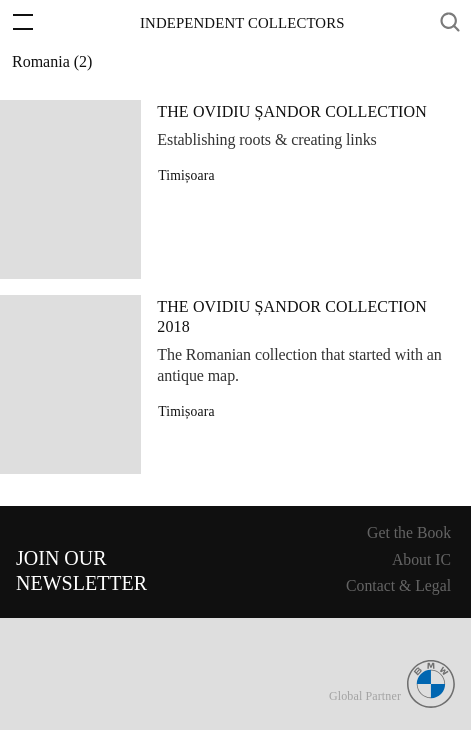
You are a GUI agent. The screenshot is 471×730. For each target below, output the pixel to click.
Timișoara (186, 175)
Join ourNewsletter (81, 570)
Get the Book (409, 532)
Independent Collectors (242, 23)
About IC (421, 559)
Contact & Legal (398, 585)
